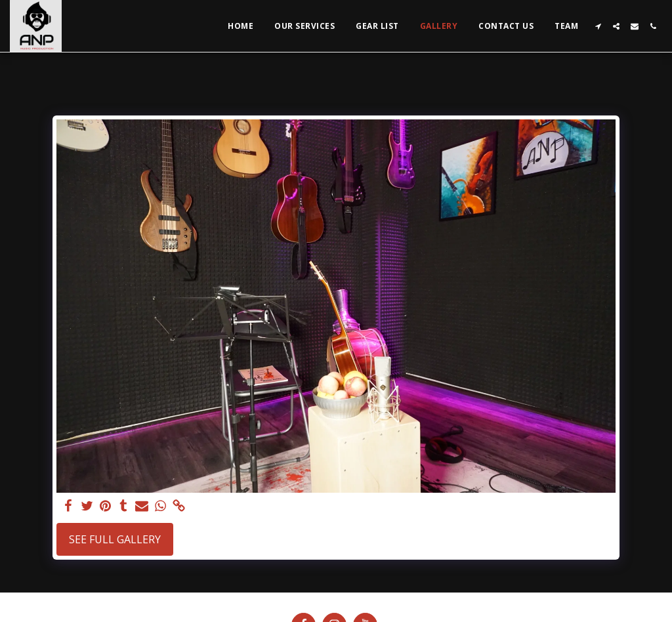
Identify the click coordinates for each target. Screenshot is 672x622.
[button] (598, 26)
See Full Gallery (115, 539)
